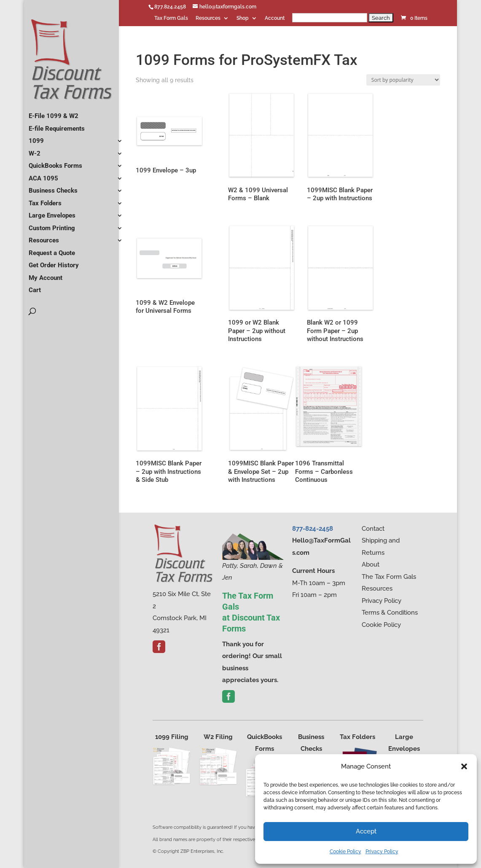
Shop (243, 18)
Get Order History (54, 262)
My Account (46, 274)
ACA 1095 (43, 175)
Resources (208, 18)
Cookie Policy (345, 852)
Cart (35, 287)
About (371, 564)
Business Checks (53, 187)
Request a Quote (52, 250)
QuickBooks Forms (55, 162)
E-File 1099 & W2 (54, 113)
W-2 (35, 150)
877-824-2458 (313, 529)
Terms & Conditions (390, 613)
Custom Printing (52, 225)
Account (275, 18)
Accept (366, 831)
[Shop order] (403, 80)
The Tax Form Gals (389, 577)
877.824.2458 (170, 7)
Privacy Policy (382, 852)
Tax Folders (45, 200)
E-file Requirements (57, 125)
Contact (373, 529)
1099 (36, 137)
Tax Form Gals (171, 18)
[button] (464, 766)
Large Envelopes (52, 212)
